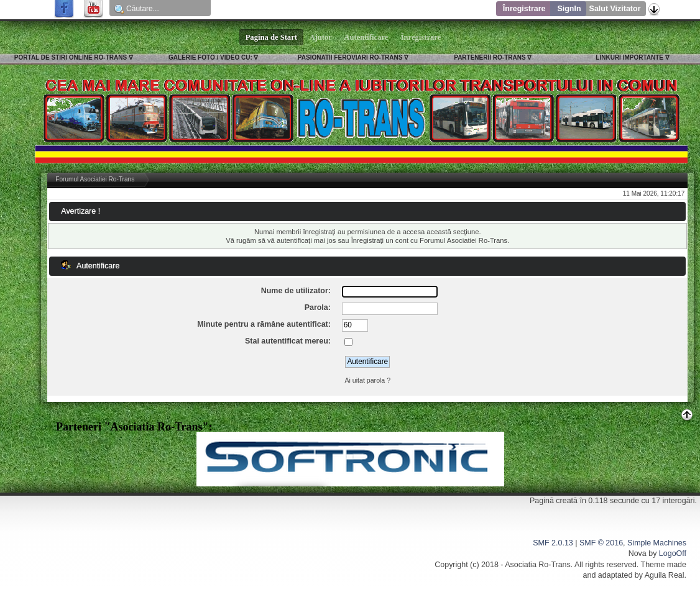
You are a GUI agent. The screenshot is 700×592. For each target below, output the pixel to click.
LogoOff (673, 553)
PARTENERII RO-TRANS (490, 57)
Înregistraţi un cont (380, 240)
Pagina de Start (272, 37)
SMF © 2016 (601, 543)
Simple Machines (657, 543)
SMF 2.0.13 (553, 543)
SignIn (569, 9)
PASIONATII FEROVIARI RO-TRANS (350, 57)
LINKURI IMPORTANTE (629, 57)
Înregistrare (524, 9)
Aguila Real (665, 575)
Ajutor (321, 37)
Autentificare (366, 37)
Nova (638, 553)
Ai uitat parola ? (367, 380)
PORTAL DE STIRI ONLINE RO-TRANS (71, 57)
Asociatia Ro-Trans (538, 565)
